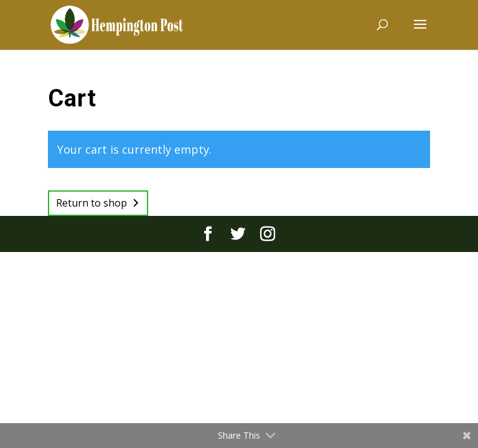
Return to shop (91, 203)
